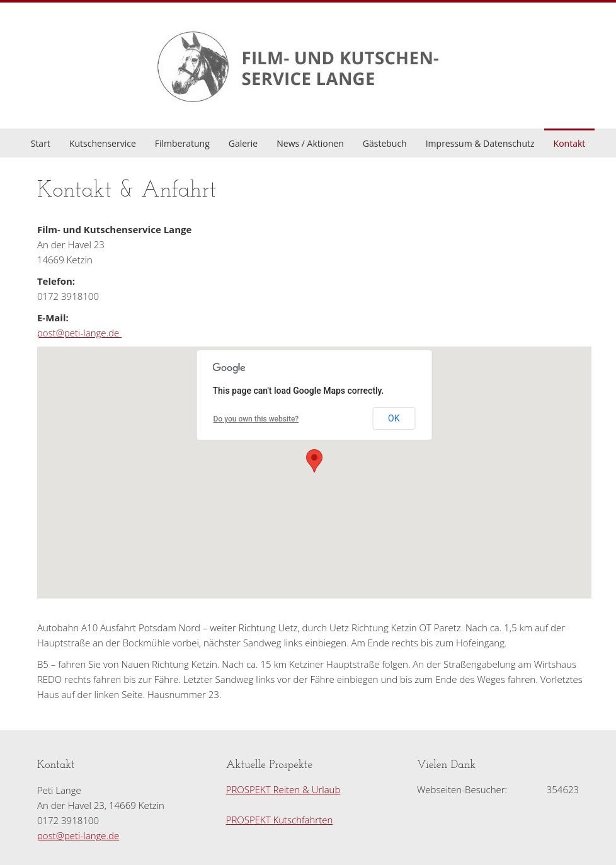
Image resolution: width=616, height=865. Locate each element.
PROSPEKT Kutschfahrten (280, 820)
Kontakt (570, 143)
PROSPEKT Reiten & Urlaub (283, 789)
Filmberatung (182, 143)
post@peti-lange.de (79, 333)
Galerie (243, 143)
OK (394, 418)
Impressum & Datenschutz (480, 143)
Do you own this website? (256, 419)
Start (41, 143)
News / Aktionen (310, 143)
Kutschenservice (103, 143)
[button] (314, 461)
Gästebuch (385, 143)
